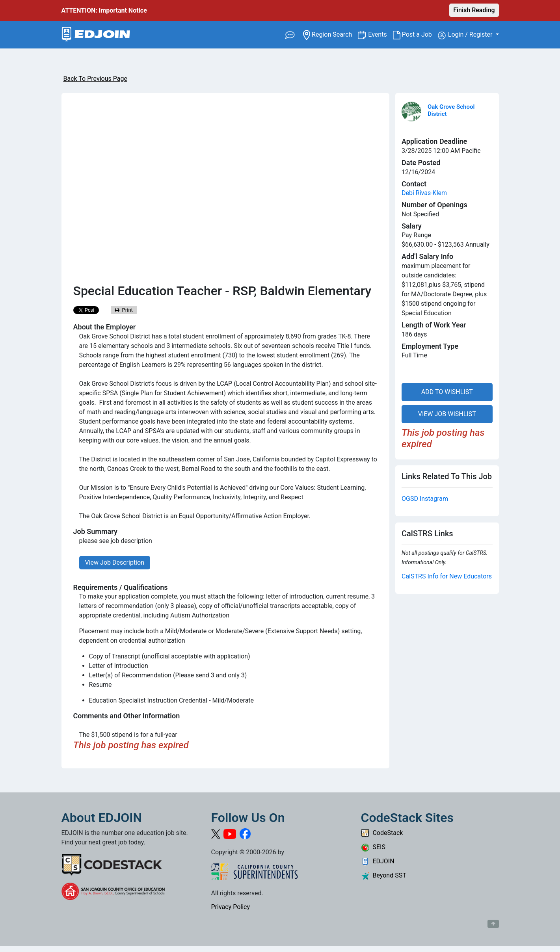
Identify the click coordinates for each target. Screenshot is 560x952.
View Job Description (115, 562)
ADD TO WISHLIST (447, 392)
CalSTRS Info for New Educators (447, 576)
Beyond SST (384, 875)
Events (380, 34)
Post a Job (415, 35)
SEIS (373, 847)
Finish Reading (474, 10)
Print (124, 310)
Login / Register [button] (466, 35)
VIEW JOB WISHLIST (447, 414)
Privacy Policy (231, 907)
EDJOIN (378, 861)
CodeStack (382, 833)
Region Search (330, 34)
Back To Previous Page (95, 79)
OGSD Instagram (425, 499)
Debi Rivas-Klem (424, 193)
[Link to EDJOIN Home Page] (96, 35)
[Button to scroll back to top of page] (493, 924)
